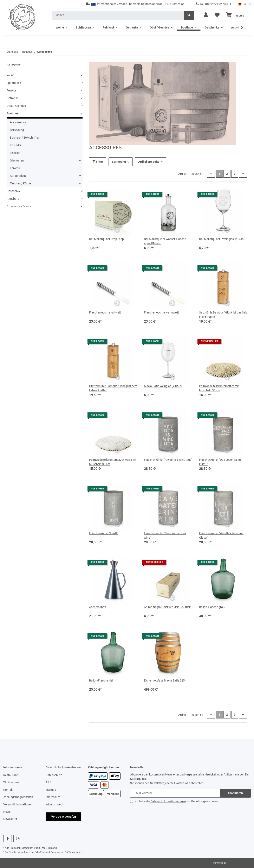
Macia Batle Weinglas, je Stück (163, 386)
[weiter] (243, 174)
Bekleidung (17, 130)
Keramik (15, 168)
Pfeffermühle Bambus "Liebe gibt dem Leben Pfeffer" (113, 388)
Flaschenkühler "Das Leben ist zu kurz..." (220, 462)
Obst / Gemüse (16, 106)
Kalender (16, 145)
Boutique (13, 113)
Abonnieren (235, 793)
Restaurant (11, 775)
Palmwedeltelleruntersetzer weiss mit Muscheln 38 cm (113, 462)
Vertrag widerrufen (64, 817)
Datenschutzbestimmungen (168, 801)
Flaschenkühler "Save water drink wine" (165, 535)
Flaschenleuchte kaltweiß (105, 312)
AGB (48, 782)
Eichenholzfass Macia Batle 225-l (165, 680)
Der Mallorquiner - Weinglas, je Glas (221, 239)
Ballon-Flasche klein (102, 680)
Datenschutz (54, 775)
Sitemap (51, 790)
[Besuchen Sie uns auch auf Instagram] (18, 839)
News (7, 812)
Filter (98, 162)
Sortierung (119, 162)
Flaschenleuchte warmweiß (161, 312)
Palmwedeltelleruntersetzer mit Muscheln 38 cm (219, 388)
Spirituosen (14, 83)
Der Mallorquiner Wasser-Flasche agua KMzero (165, 241)
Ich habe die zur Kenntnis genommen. (177, 801)
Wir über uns (11, 782)
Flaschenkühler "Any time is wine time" (168, 460)
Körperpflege (18, 176)
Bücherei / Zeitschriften (25, 138)
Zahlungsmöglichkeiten (18, 797)
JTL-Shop (232, 863)
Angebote (13, 199)
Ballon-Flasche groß (212, 607)
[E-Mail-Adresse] (175, 793)
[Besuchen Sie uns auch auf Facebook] (8, 839)
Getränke (12, 98)
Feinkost (12, 90)
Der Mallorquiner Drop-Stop (106, 239)
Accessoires (18, 122)
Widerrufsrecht (55, 804)
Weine (10, 75)
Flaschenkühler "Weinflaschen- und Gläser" (221, 535)
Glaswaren (17, 160)
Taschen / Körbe (20, 183)
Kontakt (8, 790)
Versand (52, 848)
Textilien (15, 153)
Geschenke (14, 191)
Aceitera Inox (97, 607)
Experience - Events (19, 206)
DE (243, 4)
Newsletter (10, 819)
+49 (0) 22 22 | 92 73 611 (214, 4)
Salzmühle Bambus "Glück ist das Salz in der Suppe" (223, 315)
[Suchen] (118, 15)
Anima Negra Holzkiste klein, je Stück (167, 607)
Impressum (53, 797)
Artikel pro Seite (149, 162)
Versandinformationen (18, 804)
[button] (206, 15)
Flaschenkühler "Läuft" (103, 533)
